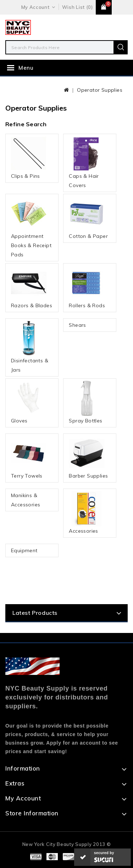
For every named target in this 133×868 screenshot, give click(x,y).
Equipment (24, 550)
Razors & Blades (32, 287)
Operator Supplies (100, 90)
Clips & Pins (29, 158)
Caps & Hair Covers (87, 162)
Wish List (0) (77, 7)
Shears (77, 325)
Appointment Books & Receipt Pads (31, 227)
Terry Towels (29, 457)
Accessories (87, 512)
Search (121, 47)
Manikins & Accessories (26, 500)
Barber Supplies (88, 457)
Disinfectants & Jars (30, 347)
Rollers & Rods (87, 287)
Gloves (29, 402)
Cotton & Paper (88, 218)
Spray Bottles (87, 402)
